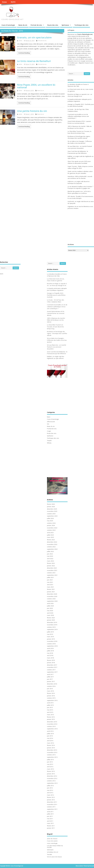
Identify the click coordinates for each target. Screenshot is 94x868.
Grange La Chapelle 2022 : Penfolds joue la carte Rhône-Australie (81, 105)
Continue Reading (24, 53)
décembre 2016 (52, 684)
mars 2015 (50, 715)
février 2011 (51, 826)
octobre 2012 (51, 781)
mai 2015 (50, 710)
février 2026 (51, 504)
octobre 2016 (51, 686)
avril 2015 (50, 712)
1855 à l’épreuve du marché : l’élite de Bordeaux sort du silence (80, 127)
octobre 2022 (51, 547)
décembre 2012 (52, 776)
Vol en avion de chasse (54, 857)
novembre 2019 (52, 625)
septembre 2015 (52, 700)
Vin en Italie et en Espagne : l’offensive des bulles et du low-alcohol (80, 142)
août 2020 (50, 603)
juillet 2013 (50, 760)
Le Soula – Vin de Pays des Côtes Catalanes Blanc (56, 301)
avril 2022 (50, 559)
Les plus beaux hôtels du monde (55, 846)
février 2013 (51, 771)
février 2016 (51, 693)
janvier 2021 (51, 592)
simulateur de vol (53, 852)
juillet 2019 (50, 632)
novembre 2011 (52, 804)
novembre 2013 (52, 752)
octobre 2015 (51, 698)
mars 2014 (50, 743)
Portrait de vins (36, 25)
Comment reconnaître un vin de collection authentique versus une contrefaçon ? (78, 116)
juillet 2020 (50, 606)
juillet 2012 (50, 786)
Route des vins (53, 25)
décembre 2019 (52, 622)
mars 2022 (50, 561)
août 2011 (50, 812)
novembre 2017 (52, 667)
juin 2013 (50, 762)
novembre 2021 (52, 570)
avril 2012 (50, 793)
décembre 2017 (52, 665)
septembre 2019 (52, 629)
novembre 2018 (52, 641)
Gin (48, 424)
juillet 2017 (50, 677)
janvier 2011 (51, 828)
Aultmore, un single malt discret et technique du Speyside (79, 182)
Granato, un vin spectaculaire (34, 37)
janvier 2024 (51, 525)
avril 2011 (50, 821)
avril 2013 (50, 767)
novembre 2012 (52, 778)
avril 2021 (50, 585)
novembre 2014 (52, 724)
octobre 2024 (51, 523)
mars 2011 (50, 823)
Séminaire (50, 850)
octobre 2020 (51, 599)
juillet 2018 (50, 651)
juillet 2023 (50, 535)
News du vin (23, 25)
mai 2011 (50, 819)
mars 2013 (50, 769)
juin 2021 (50, 580)
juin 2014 (50, 736)
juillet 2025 (50, 518)
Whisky (49, 443)
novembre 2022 (52, 544)
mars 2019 (50, 637)
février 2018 (51, 660)
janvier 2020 (51, 620)
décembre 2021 (52, 568)
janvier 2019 (51, 639)
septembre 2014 (52, 729)
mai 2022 (50, 556)
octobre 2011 (51, 807)
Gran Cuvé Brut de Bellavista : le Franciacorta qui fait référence (78, 152)
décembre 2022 (52, 542)
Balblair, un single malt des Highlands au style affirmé (56, 357)
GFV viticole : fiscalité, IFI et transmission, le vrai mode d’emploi (81, 197)
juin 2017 (50, 679)
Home (4, 2)
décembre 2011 (52, 802)
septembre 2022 (52, 549)
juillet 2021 (50, 577)
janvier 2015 (51, 719)
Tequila (49, 440)
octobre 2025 (51, 514)
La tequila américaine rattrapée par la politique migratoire (80, 100)
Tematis (50, 854)
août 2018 (50, 648)
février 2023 (51, 540)
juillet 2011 (50, 814)
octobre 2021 (51, 573)
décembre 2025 (52, 509)
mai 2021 (50, 582)
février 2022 (51, 563)
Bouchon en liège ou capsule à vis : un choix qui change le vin (80, 95)
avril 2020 (50, 613)
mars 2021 (50, 587)
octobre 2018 (51, 644)
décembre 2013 (52, 750)
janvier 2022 (51, 566)
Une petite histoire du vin (32, 111)
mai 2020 (50, 611)
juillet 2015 (50, 705)
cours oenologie (52, 843)
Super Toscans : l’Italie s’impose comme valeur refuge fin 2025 (80, 167)
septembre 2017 (52, 672)
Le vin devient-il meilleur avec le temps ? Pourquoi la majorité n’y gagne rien (80, 187)
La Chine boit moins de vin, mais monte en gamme (56, 280)
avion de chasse (52, 839)
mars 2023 (50, 537)
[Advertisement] (80, 227)
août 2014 (50, 731)
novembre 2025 (52, 511)
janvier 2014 (51, 748)
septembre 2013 (52, 757)
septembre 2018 (52, 646)
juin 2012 (50, 788)
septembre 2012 (52, 783)
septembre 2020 (52, 601)
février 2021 (51, 589)
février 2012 (51, 797)
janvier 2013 (51, 774)
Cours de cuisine (52, 841)
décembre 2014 (52, 722)
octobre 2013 (51, 755)
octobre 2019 (51, 627)
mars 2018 (50, 658)
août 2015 (50, 703)
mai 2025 (50, 521)
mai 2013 (50, 764)
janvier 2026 (51, 507)
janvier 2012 (51, 800)
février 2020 (51, 618)
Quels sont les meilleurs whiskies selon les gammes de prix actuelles (80, 172)
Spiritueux (65, 25)
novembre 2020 (52, 596)
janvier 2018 (51, 663)
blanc (49, 417)
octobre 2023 (51, 530)
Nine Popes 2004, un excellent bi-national (36, 86)
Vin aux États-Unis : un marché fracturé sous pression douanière (80, 147)
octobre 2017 (51, 670)
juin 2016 (50, 689)
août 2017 (50, 674)
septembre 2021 (52, 575)
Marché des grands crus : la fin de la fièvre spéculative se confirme (79, 192)
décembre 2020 (52, 594)
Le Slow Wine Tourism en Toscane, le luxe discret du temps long (79, 132)
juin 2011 (50, 816)
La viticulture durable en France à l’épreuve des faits (78, 85)
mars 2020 (50, 615)
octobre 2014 (51, 726)
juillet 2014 (50, 734)
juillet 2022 (50, 551)
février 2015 (51, 717)
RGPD (13, 2)
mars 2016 (50, 691)
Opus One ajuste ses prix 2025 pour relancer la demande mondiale (79, 162)
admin (20, 41)
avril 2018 (50, 655)
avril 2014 (50, 741)
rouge (49, 431)
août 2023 (50, 533)
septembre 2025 (52, 516)
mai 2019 (50, 634)
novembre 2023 (52, 528)
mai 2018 (50, 653)
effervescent (51, 422)
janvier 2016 (51, 696)
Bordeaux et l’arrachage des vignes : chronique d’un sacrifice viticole (79, 137)
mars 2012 (50, 795)
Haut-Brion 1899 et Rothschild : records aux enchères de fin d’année (80, 177)
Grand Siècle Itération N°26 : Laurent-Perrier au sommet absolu (79, 122)
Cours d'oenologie (8, 25)
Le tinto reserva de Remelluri (34, 61)
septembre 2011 (52, 809)
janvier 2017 (51, 681)
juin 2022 (50, 554)
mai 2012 (50, 790)
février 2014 (51, 745)
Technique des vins (81, 25)
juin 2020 (50, 608)
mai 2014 (50, 738)
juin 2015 (50, 707)
